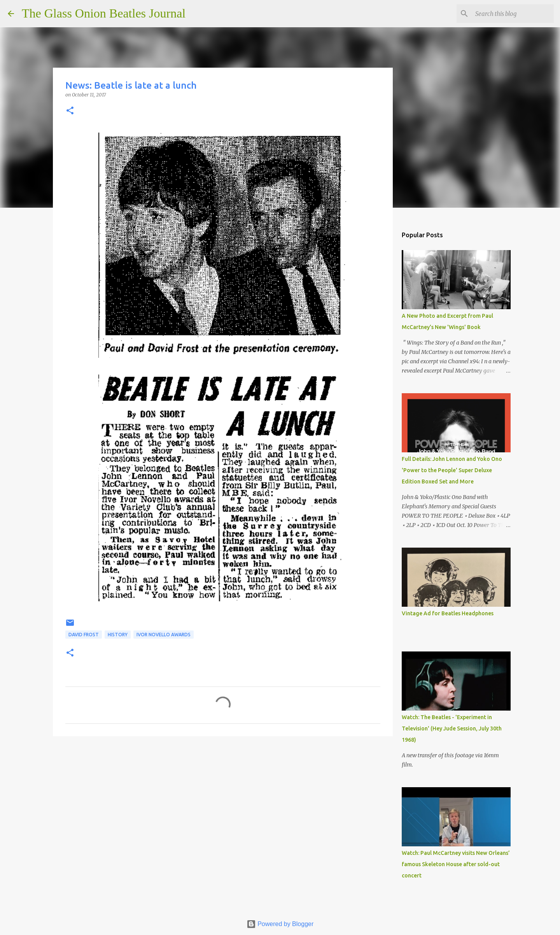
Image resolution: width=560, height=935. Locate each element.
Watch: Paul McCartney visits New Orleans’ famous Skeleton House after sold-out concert (456, 864)
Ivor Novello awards (164, 635)
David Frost (84, 635)
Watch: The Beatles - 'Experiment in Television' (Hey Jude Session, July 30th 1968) (452, 728)
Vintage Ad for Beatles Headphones (448, 613)
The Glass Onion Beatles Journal (104, 13)
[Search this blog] (513, 14)
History (118, 635)
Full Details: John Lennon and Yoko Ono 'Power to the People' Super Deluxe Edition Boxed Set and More (452, 470)
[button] (70, 111)
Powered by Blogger (280, 924)
